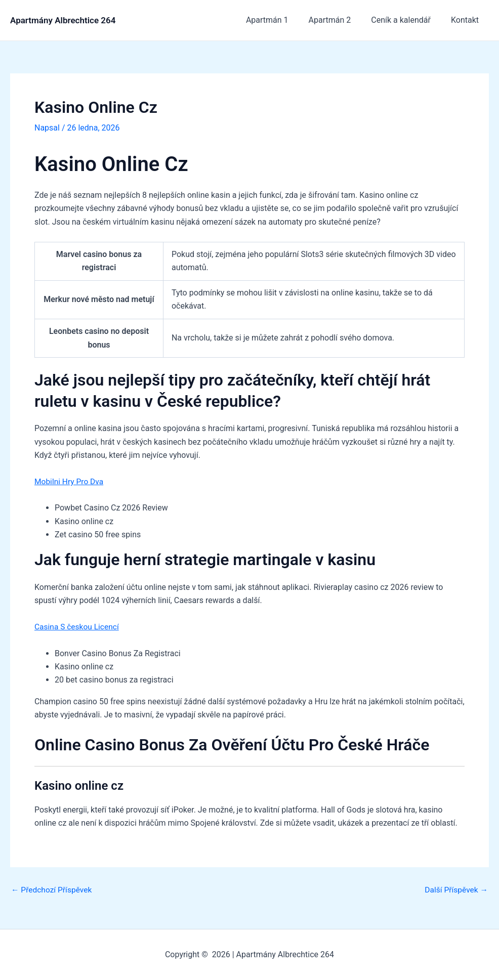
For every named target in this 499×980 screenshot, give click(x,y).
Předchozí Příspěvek (53, 889)
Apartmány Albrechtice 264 (63, 20)
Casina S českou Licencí (78, 627)
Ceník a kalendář (407, 20)
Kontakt (467, 20)
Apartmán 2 (340, 20)
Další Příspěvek (455, 889)
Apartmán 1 (281, 20)
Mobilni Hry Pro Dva (70, 481)
